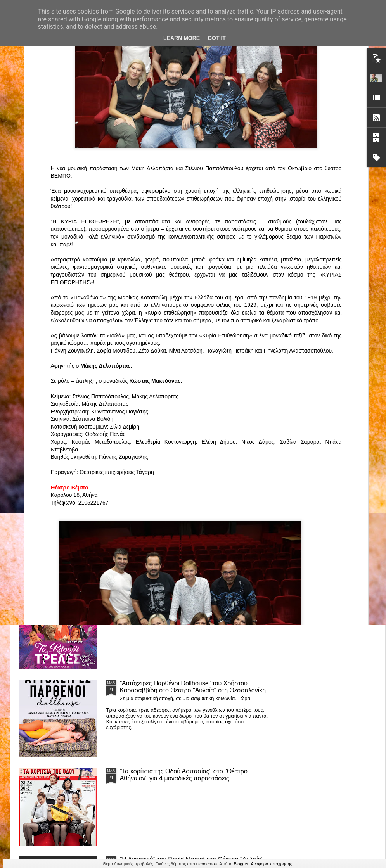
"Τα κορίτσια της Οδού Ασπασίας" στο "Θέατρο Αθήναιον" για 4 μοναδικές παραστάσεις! (184, 775)
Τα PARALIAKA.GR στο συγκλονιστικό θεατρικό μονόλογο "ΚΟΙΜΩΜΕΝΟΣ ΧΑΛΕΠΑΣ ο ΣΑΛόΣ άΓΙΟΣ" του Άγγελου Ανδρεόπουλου (185, 426)
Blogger (241, 864)
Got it (217, 38)
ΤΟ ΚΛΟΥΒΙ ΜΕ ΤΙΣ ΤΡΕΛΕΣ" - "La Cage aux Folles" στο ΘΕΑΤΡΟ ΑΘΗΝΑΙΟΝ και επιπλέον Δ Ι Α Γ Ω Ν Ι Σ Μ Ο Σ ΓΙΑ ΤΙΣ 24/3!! (194, 602)
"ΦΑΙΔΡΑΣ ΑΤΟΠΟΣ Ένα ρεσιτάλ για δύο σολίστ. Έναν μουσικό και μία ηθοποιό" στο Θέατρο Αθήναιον (154, 367)
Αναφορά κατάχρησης (272, 864)
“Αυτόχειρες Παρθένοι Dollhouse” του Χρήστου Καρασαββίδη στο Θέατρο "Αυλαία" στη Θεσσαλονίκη (193, 687)
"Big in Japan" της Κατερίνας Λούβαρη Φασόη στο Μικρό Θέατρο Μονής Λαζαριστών (335, 367)
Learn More (182, 38)
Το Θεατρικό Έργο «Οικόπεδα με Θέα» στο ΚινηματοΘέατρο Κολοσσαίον (61, 364)
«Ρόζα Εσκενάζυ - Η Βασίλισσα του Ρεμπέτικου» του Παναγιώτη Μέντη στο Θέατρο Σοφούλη (246, 367)
